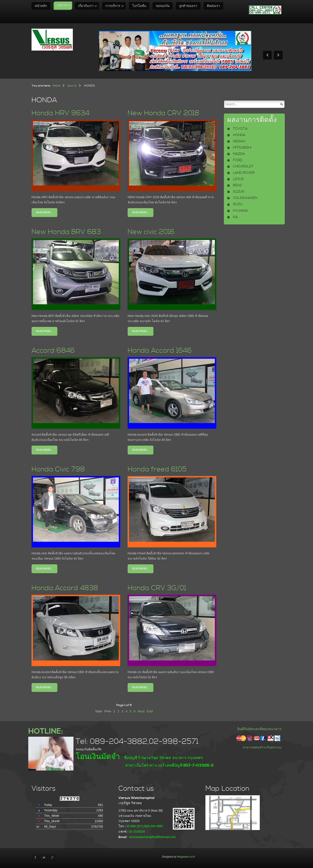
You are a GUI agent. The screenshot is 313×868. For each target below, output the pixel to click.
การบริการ (113, 6)
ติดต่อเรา (213, 6)
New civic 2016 (151, 232)
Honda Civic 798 (58, 469)
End (150, 711)
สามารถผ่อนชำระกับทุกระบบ (262, 747)
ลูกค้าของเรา (188, 6)
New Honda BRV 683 (66, 232)
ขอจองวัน (163, 6)
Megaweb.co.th (186, 857)
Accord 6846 (53, 351)
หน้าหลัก (41, 6)
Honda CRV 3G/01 (157, 588)
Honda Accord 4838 (65, 588)
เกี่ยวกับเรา (86, 6)
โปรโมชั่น (139, 6)
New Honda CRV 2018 (163, 113)
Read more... (44, 213)
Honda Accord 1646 (160, 351)
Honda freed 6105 (157, 469)
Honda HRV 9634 (60, 113)
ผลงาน (62, 5)
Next (141, 711)
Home (56, 86)
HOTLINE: (46, 731)
